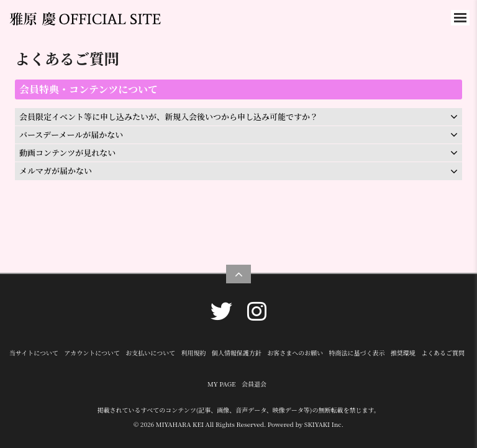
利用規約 (193, 353)
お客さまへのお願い (295, 353)
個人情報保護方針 (237, 353)
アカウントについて (92, 353)
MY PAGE (222, 384)
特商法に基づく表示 (357, 353)
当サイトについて (34, 353)
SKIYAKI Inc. (324, 424)
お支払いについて (150, 353)
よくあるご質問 (443, 353)
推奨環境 (403, 353)
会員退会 (254, 384)
